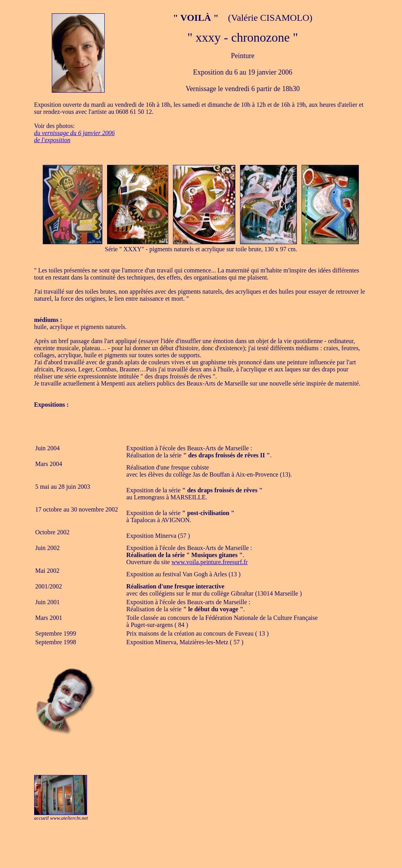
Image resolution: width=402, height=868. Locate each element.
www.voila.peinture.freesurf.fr (209, 562)
